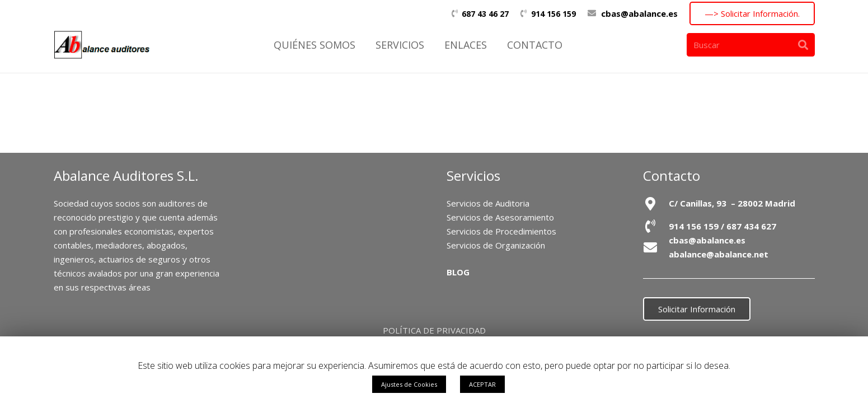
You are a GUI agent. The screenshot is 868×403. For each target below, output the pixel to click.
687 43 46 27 (485, 14)
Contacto (672, 175)
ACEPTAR (482, 384)
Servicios (473, 175)
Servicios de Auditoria (488, 203)
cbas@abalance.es (639, 13)
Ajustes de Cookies (409, 384)
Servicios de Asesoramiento (500, 217)
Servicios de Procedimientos (501, 231)
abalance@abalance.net (719, 254)
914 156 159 (553, 14)
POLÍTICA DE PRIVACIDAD (434, 330)
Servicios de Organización (496, 245)
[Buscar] (751, 45)
